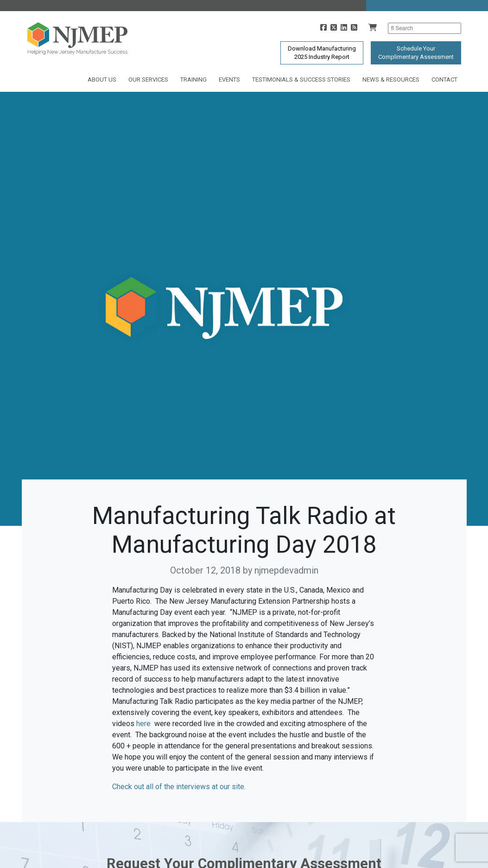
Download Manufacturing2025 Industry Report (322, 53)
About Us (102, 80)
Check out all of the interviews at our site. (179, 787)
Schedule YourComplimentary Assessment (416, 53)
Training (193, 80)
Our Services (148, 80)
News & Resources (391, 80)
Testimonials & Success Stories (301, 80)
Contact (444, 80)
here (143, 724)
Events (229, 80)
